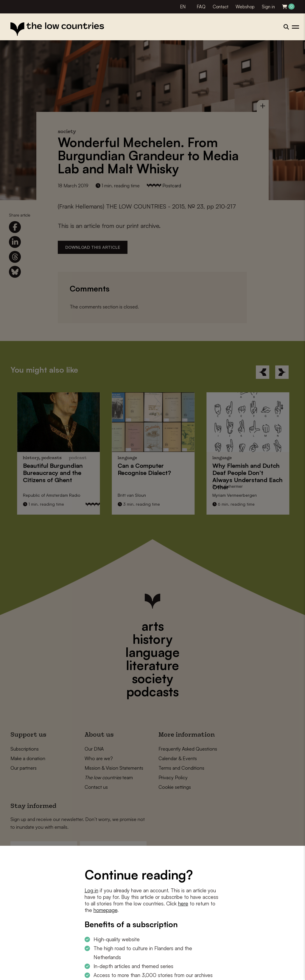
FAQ (201, 7)
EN (183, 7)
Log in (91, 890)
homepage (105, 910)
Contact (221, 7)
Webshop (245, 7)
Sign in (268, 7)
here (183, 903)
